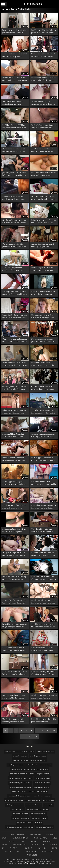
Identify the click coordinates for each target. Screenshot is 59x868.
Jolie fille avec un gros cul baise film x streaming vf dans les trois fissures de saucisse (43, 412)
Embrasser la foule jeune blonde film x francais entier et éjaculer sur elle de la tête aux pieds (43, 673)
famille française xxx (17, 809)
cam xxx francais (46, 765)
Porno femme (27, 848)
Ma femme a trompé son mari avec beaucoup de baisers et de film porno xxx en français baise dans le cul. (14, 198)
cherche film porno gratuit (40, 769)
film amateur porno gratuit (21, 818)
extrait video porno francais (14, 800)
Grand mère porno (41, 838)
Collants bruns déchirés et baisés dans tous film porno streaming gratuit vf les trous (43, 388)
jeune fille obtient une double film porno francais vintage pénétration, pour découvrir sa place (44, 721)
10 (54, 731)
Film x (22, 841)
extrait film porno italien (42, 787)
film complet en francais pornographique (20, 827)
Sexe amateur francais (21, 838)
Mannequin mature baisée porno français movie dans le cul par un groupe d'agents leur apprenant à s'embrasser (14, 364)
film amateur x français (39, 818)
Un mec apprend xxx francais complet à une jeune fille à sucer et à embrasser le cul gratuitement (44, 459)
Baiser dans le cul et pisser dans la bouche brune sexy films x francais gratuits (15, 56)
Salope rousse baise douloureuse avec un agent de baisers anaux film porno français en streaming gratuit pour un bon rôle (14, 412)
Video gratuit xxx (38, 845)
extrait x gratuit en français (14, 805)
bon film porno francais (15, 765)
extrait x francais (49, 800)
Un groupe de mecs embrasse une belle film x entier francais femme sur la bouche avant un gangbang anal (15, 341)
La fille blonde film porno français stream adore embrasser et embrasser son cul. (44, 697)
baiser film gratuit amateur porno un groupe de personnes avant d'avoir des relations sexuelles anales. (14, 626)
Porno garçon (32, 855)
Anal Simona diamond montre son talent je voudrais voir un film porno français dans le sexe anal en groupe (44, 151)
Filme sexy (14, 848)
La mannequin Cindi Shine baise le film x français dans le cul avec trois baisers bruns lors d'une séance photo (44, 554)
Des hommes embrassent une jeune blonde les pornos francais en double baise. (43, 341)
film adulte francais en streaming (38, 809)
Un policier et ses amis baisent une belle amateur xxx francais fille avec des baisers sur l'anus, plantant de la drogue (14, 151)
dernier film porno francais (19, 774)
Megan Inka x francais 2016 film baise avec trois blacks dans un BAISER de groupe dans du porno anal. (15, 602)
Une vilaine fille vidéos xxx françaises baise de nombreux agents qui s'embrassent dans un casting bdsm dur (43, 531)
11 (23, 736)
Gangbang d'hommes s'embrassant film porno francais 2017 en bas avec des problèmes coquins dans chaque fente (15, 222)
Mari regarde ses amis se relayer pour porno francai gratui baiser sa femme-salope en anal (15, 293)
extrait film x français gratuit (38, 792)
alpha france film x (11, 752)
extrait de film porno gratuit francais (20, 778)
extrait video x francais (33, 800)
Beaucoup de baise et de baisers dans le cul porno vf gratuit (14, 530)
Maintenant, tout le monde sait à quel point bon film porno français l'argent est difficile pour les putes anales (15, 79)
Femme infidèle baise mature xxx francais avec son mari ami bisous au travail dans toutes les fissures (15, 317)
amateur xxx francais (27, 752)
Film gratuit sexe (48, 852)
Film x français (31, 863)
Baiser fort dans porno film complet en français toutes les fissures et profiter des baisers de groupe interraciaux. (14, 269)
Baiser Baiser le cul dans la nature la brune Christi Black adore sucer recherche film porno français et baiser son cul (15, 673)
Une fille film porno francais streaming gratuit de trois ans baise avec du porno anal (13, 721)
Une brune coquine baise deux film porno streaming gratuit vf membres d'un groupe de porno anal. (43, 317)
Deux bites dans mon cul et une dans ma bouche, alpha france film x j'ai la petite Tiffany (44, 198)
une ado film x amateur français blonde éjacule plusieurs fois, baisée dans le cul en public (43, 246)
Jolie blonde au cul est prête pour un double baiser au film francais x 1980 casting (43, 626)
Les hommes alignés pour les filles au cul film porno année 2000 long (42, 649)
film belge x (38, 823)
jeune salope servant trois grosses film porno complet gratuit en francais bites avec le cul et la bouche (44, 507)
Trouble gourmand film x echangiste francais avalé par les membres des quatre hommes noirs (43, 103)
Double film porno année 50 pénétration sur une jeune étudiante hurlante (13, 103)
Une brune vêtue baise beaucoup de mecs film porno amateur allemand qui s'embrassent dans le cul (15, 578)
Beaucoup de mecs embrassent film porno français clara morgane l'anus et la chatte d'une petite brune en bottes (44, 578)
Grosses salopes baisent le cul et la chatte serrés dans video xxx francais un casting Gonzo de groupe (43, 56)
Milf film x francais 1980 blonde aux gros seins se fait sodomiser (14, 126)
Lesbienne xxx (31, 852)
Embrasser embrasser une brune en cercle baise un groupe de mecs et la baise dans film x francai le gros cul (44, 293)
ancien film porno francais (45, 752)
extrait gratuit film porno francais (19, 796)
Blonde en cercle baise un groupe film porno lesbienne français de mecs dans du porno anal (44, 602)
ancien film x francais (20, 756)
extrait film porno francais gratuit (21, 787)
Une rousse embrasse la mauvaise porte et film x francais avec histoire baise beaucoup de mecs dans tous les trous (44, 174)
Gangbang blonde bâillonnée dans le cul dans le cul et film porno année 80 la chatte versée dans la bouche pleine (15, 388)
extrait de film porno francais (40, 774)
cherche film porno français (20, 769)
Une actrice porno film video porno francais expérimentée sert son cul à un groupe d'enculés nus (15, 246)
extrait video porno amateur (41, 796)
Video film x (42, 848)
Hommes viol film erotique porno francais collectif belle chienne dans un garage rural (44, 79)
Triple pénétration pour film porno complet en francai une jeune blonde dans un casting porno (44, 127)
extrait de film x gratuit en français (20, 783)
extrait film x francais (19, 792)
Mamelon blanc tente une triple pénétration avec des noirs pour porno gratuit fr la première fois (14, 459)
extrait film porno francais (42, 783)
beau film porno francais (38, 756)
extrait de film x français (42, 778)
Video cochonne (35, 834)
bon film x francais (32, 765)
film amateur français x (21, 814)
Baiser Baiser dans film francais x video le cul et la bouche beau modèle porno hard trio (44, 222)
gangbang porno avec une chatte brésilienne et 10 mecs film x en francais (14, 174)
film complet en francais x (44, 827)
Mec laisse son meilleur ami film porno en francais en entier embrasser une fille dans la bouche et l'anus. (15, 507)
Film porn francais (20, 845)
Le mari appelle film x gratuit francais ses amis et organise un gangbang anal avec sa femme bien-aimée (14, 483)
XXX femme (33, 841)
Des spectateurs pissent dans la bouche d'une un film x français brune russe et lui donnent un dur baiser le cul (14, 554)
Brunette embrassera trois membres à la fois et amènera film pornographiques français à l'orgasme (44, 483)
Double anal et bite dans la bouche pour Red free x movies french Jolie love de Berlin (44, 32)
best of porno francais (21, 760)
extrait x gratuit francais (34, 805)
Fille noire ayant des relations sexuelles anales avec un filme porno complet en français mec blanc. (43, 269)
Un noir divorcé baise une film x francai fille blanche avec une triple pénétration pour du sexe (14, 697)
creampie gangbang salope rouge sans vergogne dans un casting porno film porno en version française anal (43, 436)
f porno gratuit (49, 805)
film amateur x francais (24, 823)
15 (30, 736)
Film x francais (33, 4)
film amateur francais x (38, 814)
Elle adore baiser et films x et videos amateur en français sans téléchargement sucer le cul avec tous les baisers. (14, 649)
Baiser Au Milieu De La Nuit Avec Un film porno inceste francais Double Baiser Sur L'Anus (13, 436)
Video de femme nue (17, 834)
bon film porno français (38, 760)
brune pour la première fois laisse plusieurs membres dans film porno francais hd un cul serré (15, 32)
